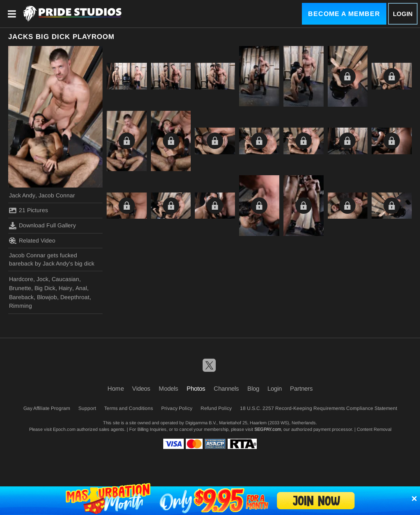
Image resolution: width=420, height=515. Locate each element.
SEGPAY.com (268, 429)
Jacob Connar (57, 195)
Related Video (32, 240)
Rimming (21, 306)
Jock (42, 279)
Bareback (21, 297)
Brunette (20, 288)
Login (403, 14)
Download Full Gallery (42, 226)
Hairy (65, 288)
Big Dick (45, 288)
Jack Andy (22, 195)
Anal (81, 288)
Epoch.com (64, 429)
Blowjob (47, 297)
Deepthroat (75, 297)
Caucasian (65, 279)
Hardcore (21, 279)
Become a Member (344, 14)
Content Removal (374, 429)
